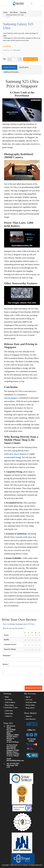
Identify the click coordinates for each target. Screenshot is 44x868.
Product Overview (10, 67)
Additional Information (11, 72)
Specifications (24, 67)
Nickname (6, 656)
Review (5, 664)
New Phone (14, 12)
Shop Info (17, 50)
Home (6, 12)
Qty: (5, 59)
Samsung (23, 12)
